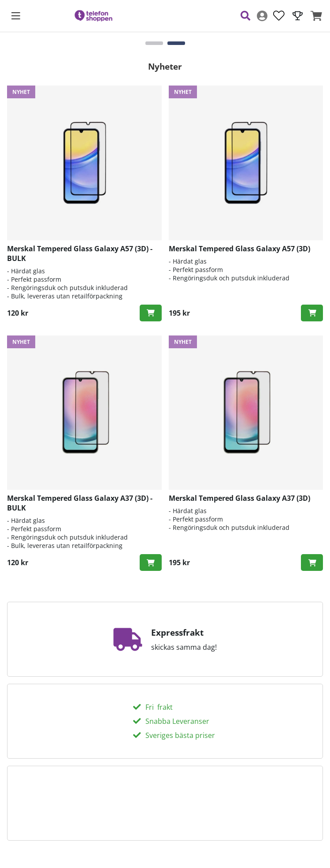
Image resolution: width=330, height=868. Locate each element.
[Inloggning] (262, 16)
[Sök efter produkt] (245, 16)
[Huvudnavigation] (16, 16)
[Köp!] (151, 313)
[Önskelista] (279, 16)
